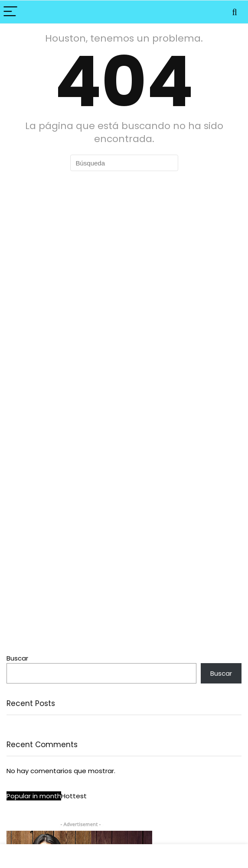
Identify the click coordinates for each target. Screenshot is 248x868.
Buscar (17, 658)
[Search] (235, 12)
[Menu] (10, 12)
